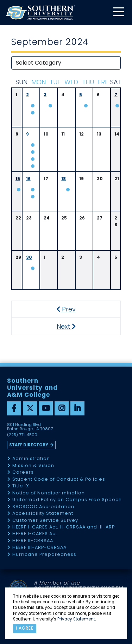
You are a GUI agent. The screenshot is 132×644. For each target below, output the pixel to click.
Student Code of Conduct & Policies (59, 479)
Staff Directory (29, 445)
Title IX (21, 486)
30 (29, 257)
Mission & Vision (33, 466)
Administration (31, 459)
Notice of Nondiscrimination (49, 493)
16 (28, 179)
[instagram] (62, 408)
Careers (23, 472)
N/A (32, 145)
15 (18, 179)
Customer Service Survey (45, 521)
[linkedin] (77, 408)
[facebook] (14, 408)
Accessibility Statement (43, 514)
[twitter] (30, 408)
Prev (70, 309)
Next (72, 326)
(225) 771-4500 (22, 435)
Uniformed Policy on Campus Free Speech (67, 500)
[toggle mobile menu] (118, 12)
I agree (25, 628)
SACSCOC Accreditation (43, 507)
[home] (40, 12)
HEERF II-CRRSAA (33, 541)
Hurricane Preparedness (44, 555)
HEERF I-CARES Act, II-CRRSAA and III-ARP (64, 527)
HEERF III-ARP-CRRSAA (39, 548)
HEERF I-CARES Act (35, 534)
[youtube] (46, 408)
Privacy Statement (76, 619)
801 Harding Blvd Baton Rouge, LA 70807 (30, 427)
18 (64, 179)
